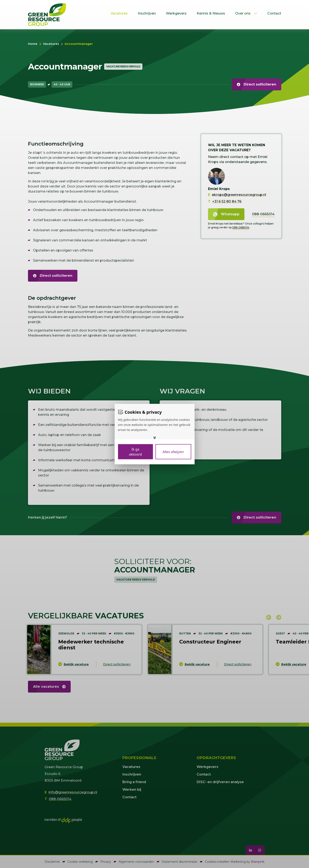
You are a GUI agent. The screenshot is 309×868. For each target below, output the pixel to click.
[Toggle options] (155, 438)
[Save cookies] (135, 452)
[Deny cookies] (173, 452)
